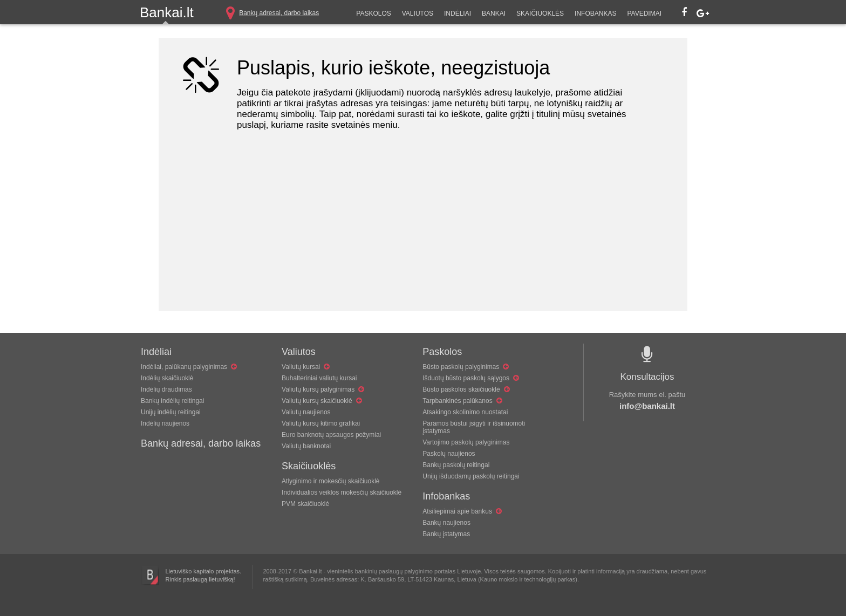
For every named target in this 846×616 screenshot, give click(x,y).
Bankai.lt (167, 12)
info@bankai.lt (647, 406)
